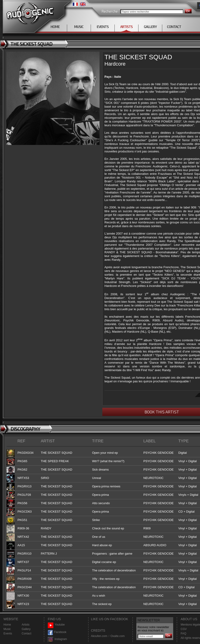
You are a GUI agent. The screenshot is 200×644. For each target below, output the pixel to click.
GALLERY (150, 27)
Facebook (57, 632)
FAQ (183, 633)
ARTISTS (126, 27)
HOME (55, 27)
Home (7, 625)
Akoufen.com (99, 636)
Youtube (56, 625)
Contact (26, 633)
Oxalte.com (118, 636)
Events (8, 633)
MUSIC (79, 27)
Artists (26, 625)
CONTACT (174, 27)
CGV (184, 629)
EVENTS (103, 27)
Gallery (26, 629)
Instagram (57, 639)
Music (7, 629)
